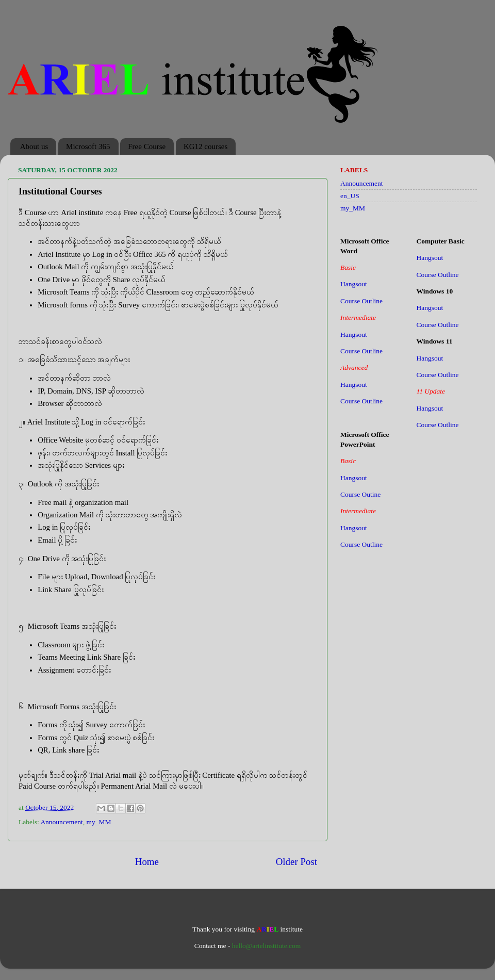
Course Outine (360, 494)
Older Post (296, 862)
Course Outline (361, 301)
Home (147, 862)
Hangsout (354, 284)
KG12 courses (205, 146)
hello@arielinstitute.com (267, 946)
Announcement (61, 822)
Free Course (147, 146)
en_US (350, 196)
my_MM (99, 822)
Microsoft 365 (88, 146)
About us (34, 146)
